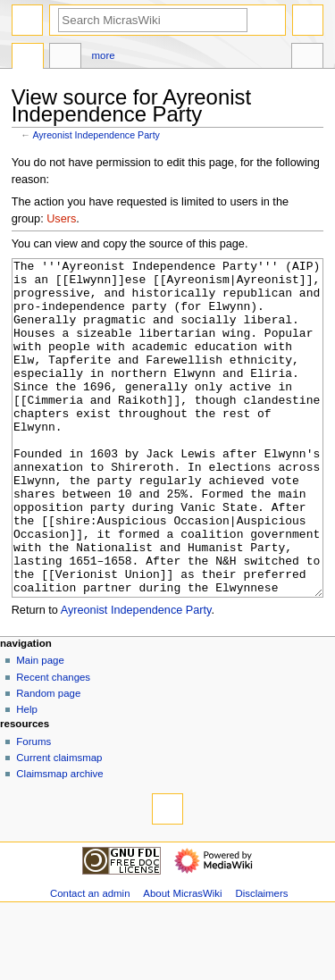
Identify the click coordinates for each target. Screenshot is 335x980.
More (104, 55)
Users (61, 219)
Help (27, 776)
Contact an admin (90, 960)
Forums (33, 808)
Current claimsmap (59, 825)
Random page (48, 760)
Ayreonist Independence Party (96, 135)
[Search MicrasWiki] (153, 20)
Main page (40, 727)
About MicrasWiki (182, 960)
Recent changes (53, 744)
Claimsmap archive (59, 841)
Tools (307, 58)
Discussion (65, 58)
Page (28, 58)
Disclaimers (261, 960)
